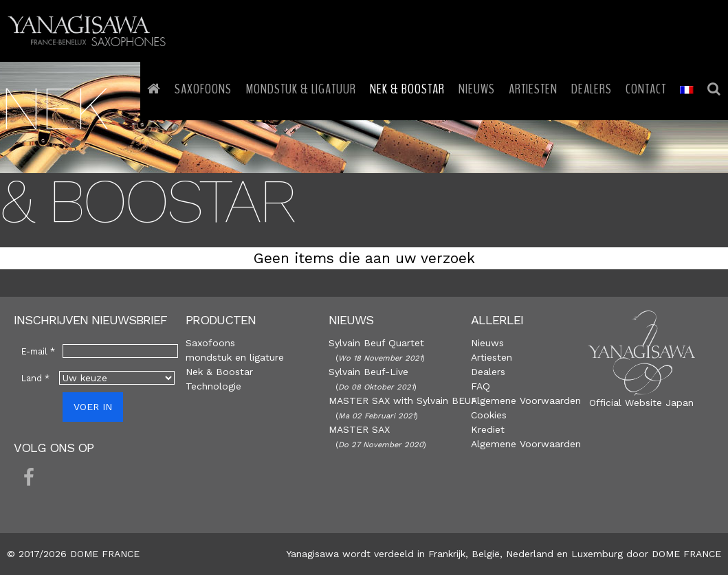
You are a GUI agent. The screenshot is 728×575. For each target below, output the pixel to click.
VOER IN (93, 407)
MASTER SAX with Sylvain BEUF (403, 401)
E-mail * (38, 351)
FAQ (481, 386)
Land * (35, 378)
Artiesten (492, 357)
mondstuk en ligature (235, 357)
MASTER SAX (359, 429)
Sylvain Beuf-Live (368, 372)
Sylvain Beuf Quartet (376, 343)
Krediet (488, 429)
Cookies (489, 415)
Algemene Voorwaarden (526, 401)
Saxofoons (210, 343)
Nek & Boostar (219, 372)
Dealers (488, 372)
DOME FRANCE (686, 554)
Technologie (213, 386)
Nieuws (487, 343)
